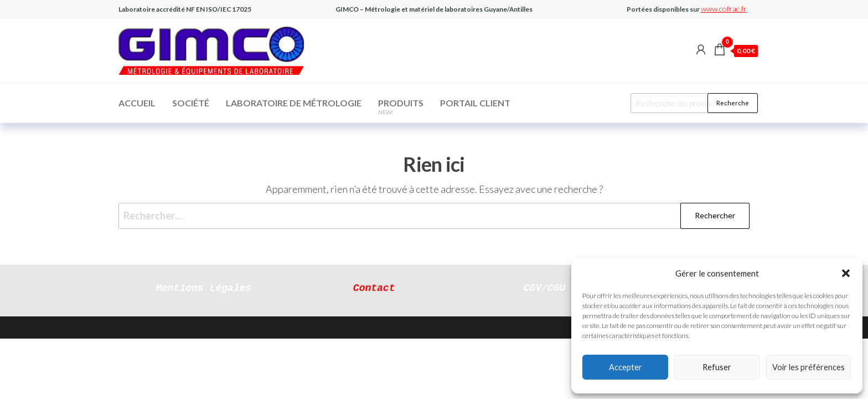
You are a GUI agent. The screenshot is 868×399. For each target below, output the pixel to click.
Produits (401, 106)
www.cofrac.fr (724, 9)
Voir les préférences (808, 367)
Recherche (733, 103)
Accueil (137, 103)
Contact (374, 287)
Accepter (626, 367)
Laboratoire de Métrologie (294, 103)
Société (191, 103)
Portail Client (475, 103)
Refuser (717, 367)
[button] (846, 273)
